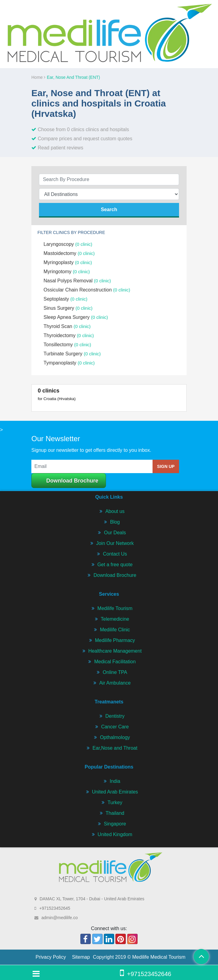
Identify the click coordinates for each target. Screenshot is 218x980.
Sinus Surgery (68, 308)
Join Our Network (115, 543)
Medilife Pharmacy (115, 640)
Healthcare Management (115, 651)
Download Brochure (72, 481)
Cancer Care (115, 727)
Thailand (115, 813)
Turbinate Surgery (72, 354)
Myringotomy (67, 272)
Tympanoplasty (69, 363)
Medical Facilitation (115, 662)
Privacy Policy (51, 957)
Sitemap (81, 957)
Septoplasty (65, 299)
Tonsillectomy (67, 345)
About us (115, 511)
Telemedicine (115, 619)
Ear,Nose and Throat (115, 748)
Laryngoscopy (68, 244)
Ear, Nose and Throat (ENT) (74, 77)
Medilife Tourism (115, 608)
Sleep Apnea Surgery (76, 317)
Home (38, 77)
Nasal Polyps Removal (77, 281)
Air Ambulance (115, 683)
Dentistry (115, 716)
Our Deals (115, 533)
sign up (166, 466)
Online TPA (115, 672)
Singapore (115, 824)
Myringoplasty (68, 262)
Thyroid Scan (67, 326)
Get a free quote (115, 565)
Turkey (115, 802)
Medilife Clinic (115, 630)
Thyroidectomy (69, 335)
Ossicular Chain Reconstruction (87, 290)
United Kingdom (115, 834)
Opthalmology (115, 737)
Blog (115, 522)
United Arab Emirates (115, 792)
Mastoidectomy (69, 253)
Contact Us (115, 554)
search (109, 209)
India (115, 781)
